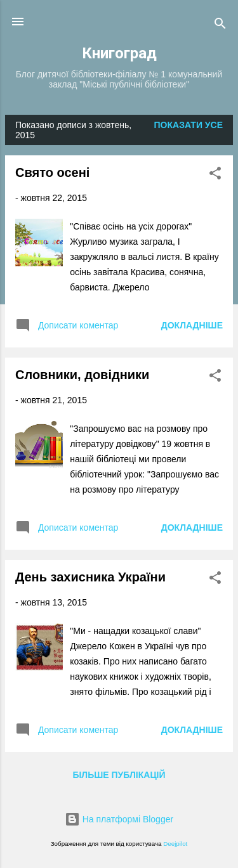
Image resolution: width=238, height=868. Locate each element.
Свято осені (52, 172)
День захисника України (90, 577)
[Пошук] (220, 26)
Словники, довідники (82, 375)
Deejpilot (175, 844)
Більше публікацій (119, 775)
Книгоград (119, 53)
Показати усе (188, 125)
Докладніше (192, 325)
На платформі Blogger (119, 819)
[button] (215, 175)
